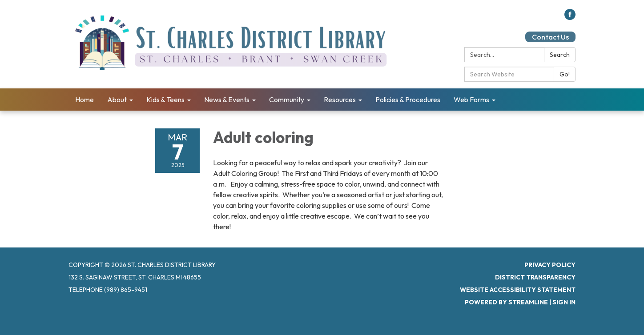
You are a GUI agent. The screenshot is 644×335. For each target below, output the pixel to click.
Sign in (564, 302)
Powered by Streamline (506, 302)
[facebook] (570, 17)
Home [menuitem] (85, 100)
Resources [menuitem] (340, 100)
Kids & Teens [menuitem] (165, 100)
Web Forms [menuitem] (471, 100)
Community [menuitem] (287, 100)
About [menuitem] (117, 100)
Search (560, 55)
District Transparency (535, 277)
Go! (565, 74)
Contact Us (550, 37)
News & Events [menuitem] (227, 100)
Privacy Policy (550, 265)
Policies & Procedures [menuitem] (408, 100)
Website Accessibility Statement (518, 290)
